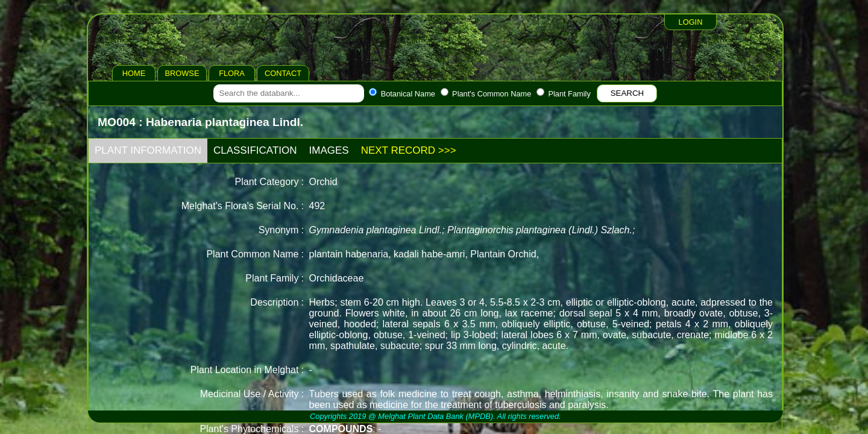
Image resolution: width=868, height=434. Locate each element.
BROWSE (182, 73)
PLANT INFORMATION (148, 150)
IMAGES (329, 150)
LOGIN (691, 22)
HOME (134, 73)
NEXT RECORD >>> (409, 150)
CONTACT (283, 73)
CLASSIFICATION (255, 150)
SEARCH (627, 93)
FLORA (232, 73)
